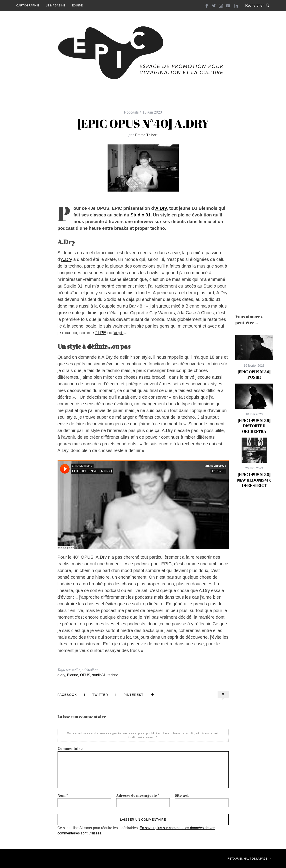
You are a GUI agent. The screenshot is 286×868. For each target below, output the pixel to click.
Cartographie (28, 6)
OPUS (85, 675)
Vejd (118, 333)
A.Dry (161, 208)
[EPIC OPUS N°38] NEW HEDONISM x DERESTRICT (254, 480)
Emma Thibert (146, 135)
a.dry (61, 675)
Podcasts (132, 112)
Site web (182, 795)
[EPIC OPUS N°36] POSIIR (254, 374)
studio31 (99, 675)
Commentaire (70, 748)
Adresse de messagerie (138, 795)
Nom (63, 795)
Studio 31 (140, 215)
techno (113, 675)
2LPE (101, 333)
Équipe (77, 6)
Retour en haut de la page (250, 859)
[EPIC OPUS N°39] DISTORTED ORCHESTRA (254, 426)
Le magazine (55, 6)
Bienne (73, 675)
